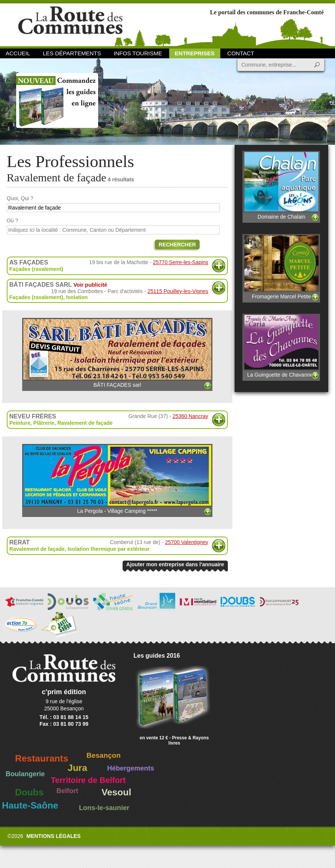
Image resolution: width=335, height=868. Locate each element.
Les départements (72, 53)
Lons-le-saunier (104, 808)
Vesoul (116, 792)
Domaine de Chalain (282, 185)
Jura (77, 768)
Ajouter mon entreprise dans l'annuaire (175, 564)
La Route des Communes (70, 24)
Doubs (29, 792)
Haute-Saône (30, 805)
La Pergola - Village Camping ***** (117, 479)
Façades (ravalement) (36, 269)
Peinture (20, 423)
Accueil (18, 53)
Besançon (104, 755)
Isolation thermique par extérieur (109, 549)
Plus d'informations (219, 266)
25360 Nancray (190, 416)
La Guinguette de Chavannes (282, 346)
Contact (241, 53)
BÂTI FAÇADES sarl (117, 353)
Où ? (12, 220)
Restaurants (42, 758)
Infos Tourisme (138, 53)
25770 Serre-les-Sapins (181, 262)
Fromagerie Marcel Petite (282, 267)
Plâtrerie (44, 423)
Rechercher (177, 245)
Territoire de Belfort (88, 780)
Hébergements (131, 768)
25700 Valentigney (187, 542)
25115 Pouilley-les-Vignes (178, 291)
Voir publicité (90, 285)
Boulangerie (25, 774)
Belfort (67, 791)
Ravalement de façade (85, 423)
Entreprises (195, 53)
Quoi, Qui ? (20, 198)
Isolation (77, 297)
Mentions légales (53, 836)
